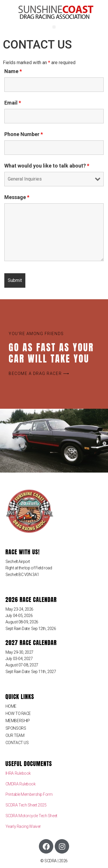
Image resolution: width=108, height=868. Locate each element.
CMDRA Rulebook (21, 784)
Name (13, 71)
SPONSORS (16, 728)
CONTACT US (17, 743)
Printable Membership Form (29, 794)
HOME (11, 706)
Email (13, 103)
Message (17, 197)
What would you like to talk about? (47, 166)
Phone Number (24, 134)
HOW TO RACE (18, 713)
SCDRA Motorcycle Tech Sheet (31, 816)
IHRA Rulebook (18, 773)
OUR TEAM (15, 735)
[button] (54, 27)
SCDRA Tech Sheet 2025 (26, 805)
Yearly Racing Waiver (23, 826)
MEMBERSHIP (18, 721)
